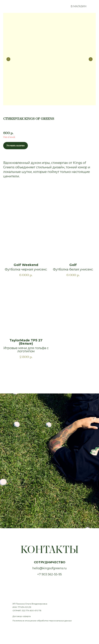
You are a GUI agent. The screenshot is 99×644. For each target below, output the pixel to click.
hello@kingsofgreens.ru (49, 568)
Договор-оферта (22, 616)
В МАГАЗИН (79, 6)
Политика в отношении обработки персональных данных (42, 621)
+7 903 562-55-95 (49, 574)
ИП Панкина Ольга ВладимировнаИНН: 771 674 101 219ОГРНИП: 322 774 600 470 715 (30, 607)
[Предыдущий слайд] (8, 59)
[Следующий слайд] (91, 59)
